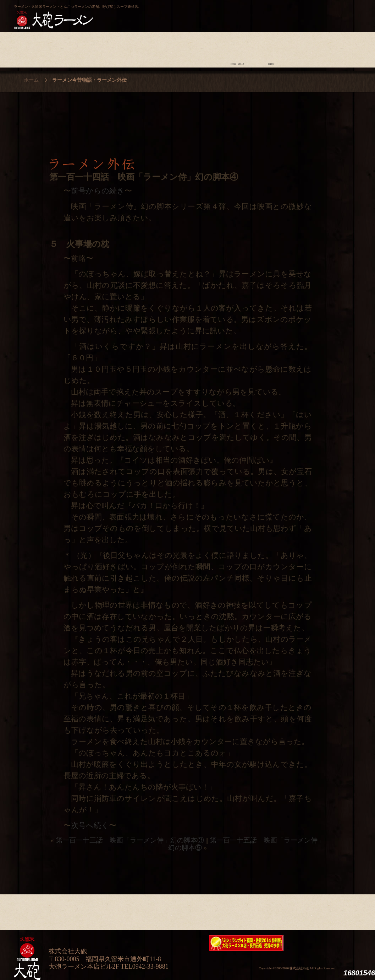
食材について (100, 48)
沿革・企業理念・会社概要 (341, 910)
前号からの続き (98, 191)
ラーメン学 (203, 48)
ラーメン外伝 (272, 48)
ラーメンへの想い (65, 48)
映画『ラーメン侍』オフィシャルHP (324, 943)
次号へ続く (90, 825)
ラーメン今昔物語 (238, 48)
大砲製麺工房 (218, 13)
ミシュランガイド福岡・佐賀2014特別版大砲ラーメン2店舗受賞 (246, 943)
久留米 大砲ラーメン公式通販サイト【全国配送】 (297, 13)
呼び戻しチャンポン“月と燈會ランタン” (156, 13)
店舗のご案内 (134, 48)
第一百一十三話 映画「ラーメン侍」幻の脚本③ (130, 840)
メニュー (169, 48)
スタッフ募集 (306, 48)
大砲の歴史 (31, 48)
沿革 (341, 48)
